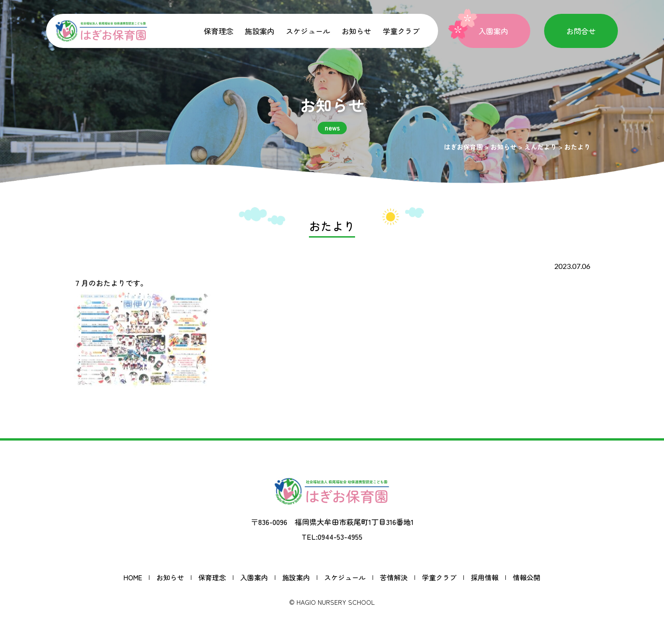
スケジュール (308, 31)
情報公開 (527, 577)
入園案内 (254, 577)
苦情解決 (394, 577)
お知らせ (356, 31)
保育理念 (219, 31)
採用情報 (485, 577)
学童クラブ (401, 31)
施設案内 (260, 31)
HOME (133, 577)
